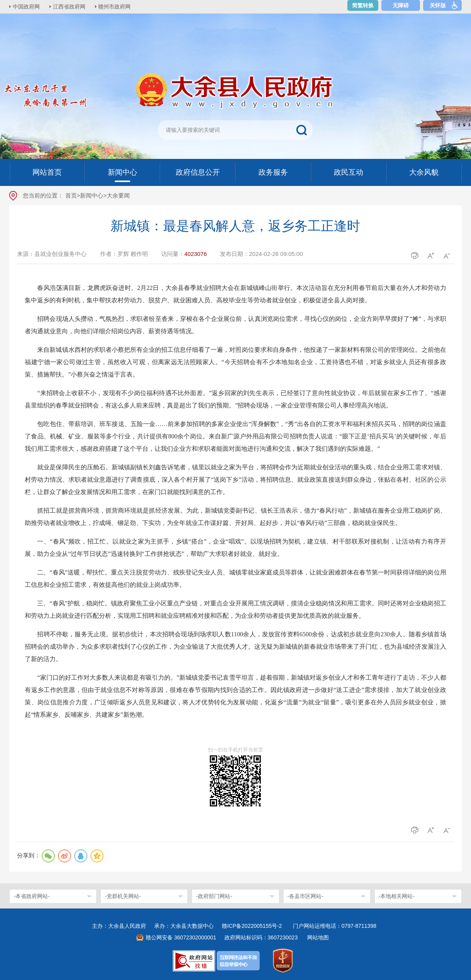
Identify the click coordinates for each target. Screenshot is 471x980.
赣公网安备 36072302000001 (181, 937)
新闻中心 (92, 195)
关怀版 (438, 5)
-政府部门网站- (214, 896)
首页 (71, 195)
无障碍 (401, 5)
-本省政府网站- (31, 896)
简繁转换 (363, 5)
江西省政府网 (70, 7)
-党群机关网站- (123, 896)
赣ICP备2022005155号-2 (255, 926)
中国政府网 (27, 7)
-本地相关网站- (397, 896)
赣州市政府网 (116, 7)
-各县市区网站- (305, 896)
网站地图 (318, 937)
